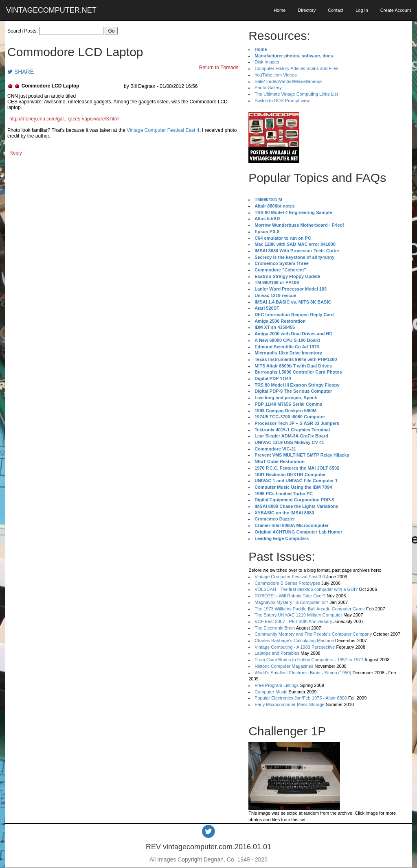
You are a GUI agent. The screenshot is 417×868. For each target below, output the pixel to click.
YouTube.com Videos (276, 75)
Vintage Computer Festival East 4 (163, 130)
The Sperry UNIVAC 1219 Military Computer (298, 615)
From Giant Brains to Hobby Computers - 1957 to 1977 (309, 660)
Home (280, 10)
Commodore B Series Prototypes (287, 583)
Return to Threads (219, 68)
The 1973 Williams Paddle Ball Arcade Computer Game (310, 609)
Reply (16, 153)
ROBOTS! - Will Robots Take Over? (290, 596)
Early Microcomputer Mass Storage (290, 704)
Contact (336, 10)
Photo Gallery (268, 87)
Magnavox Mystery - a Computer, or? (291, 602)
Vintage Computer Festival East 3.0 (290, 577)
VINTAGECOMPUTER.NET (51, 10)
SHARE (21, 72)
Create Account (396, 10)
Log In (362, 10)
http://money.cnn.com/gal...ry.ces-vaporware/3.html (64, 119)
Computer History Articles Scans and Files (296, 68)
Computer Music (271, 692)
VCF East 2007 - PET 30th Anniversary (293, 621)
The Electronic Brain (275, 628)
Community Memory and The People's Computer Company (313, 634)
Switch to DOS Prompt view (282, 101)
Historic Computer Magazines (284, 666)
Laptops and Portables (277, 653)
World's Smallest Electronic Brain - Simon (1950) (303, 673)
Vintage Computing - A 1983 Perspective (295, 647)
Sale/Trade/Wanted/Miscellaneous (289, 81)
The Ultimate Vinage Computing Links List (296, 94)
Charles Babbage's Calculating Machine (294, 641)
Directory (307, 10)
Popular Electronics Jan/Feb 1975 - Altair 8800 (301, 698)
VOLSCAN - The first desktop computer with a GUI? (306, 589)
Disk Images (267, 62)
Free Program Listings (277, 685)
